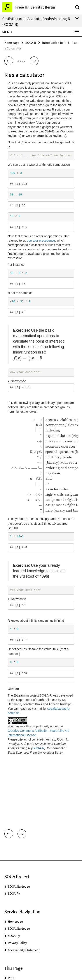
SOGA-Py (14, 833)
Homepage (12, 43)
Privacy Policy (17, 883)
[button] (9, 61)
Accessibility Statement (24, 890)
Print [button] (11, 918)
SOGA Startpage (19, 826)
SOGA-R (31, 43)
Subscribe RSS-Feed (21, 925)
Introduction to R (54, 43)
